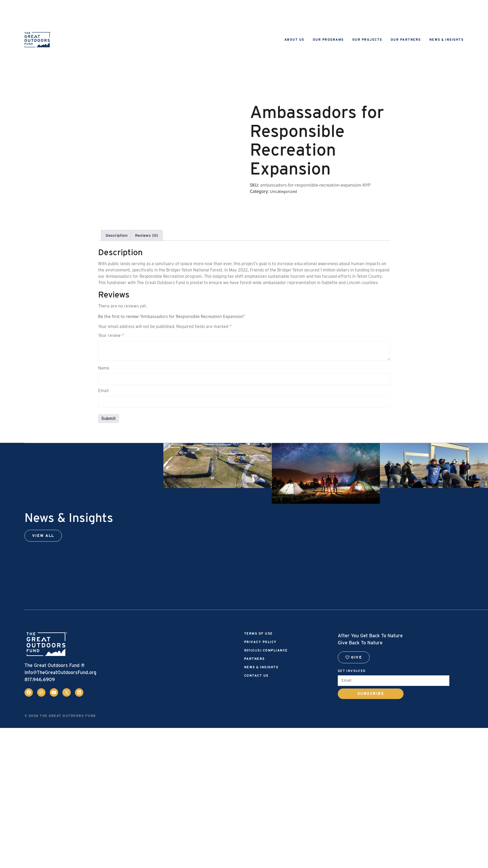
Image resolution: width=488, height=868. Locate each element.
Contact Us (256, 676)
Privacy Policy (260, 642)
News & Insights (447, 40)
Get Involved (352, 671)
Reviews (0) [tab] (148, 235)
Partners (255, 659)
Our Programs (328, 40)
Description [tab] (117, 235)
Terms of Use (258, 634)
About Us (294, 40)
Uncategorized (284, 191)
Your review (111, 336)
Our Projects (367, 40)
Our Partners (406, 40)
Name (104, 368)
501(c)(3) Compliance (266, 651)
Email (103, 391)
